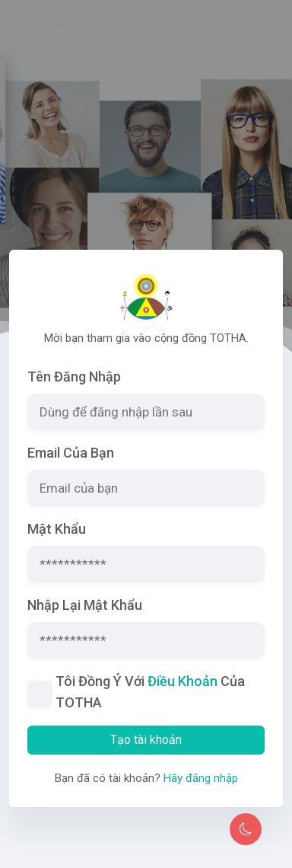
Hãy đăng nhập (201, 778)
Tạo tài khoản (146, 740)
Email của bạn (71, 453)
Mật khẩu (57, 529)
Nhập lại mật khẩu (85, 605)
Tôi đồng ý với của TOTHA (150, 692)
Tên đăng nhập (74, 377)
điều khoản (182, 681)
